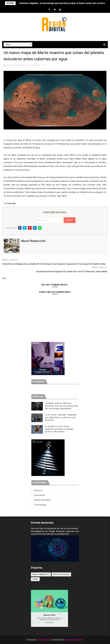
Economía (40, 495)
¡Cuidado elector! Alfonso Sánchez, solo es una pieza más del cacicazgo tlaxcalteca (62, 406)
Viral (44, 65)
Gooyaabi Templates (74, 640)
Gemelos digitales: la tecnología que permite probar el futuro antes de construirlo (64, 3)
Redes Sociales (43, 500)
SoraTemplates (44, 640)
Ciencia (38, 65)
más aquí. (12, 203)
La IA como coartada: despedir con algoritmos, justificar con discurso (61, 417)
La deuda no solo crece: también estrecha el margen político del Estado (59, 429)
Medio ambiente (41, 574)
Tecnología (40, 505)
